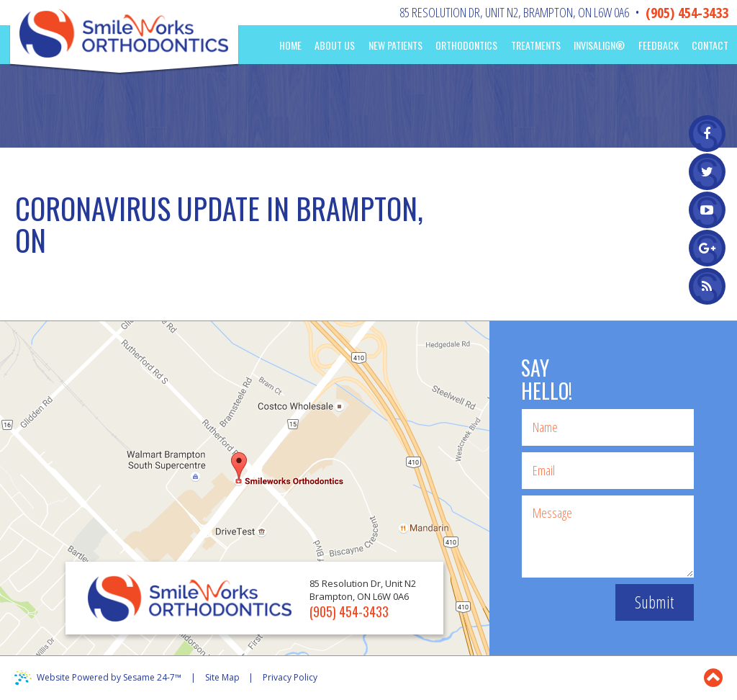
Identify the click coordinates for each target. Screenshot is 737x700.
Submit (654, 602)
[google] (707, 248)
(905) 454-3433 (687, 13)
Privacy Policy (290, 677)
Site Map (222, 677)
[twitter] (707, 172)
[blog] (707, 286)
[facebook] (707, 134)
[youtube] (707, 210)
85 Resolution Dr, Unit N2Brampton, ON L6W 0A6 (514, 12)
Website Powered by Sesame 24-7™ (109, 677)
